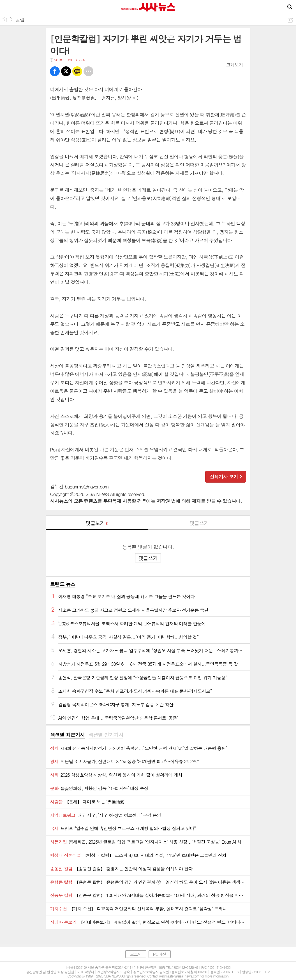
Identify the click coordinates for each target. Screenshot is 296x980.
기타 (88, 71)
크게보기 (234, 65)
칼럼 (20, 20)
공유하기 (290, 20)
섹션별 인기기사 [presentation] (106, 735)
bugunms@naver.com (87, 486)
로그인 (136, 954)
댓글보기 (97, 523)
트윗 (66, 71)
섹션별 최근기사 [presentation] (67, 735)
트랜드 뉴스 (63, 584)
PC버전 (160, 954)
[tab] (67, 735)
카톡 (77, 71)
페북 (55, 71)
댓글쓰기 (199, 523)
